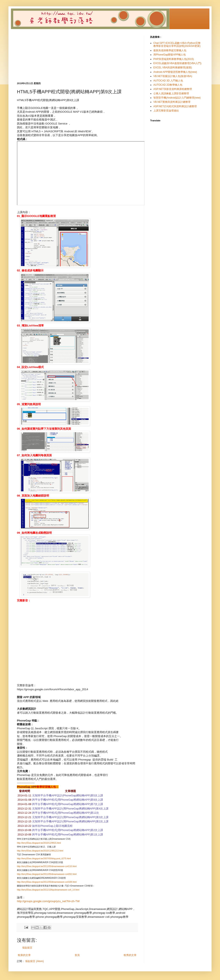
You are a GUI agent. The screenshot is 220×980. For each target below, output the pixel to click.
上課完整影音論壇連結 (166, 111)
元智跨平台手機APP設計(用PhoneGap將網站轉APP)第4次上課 (70, 809)
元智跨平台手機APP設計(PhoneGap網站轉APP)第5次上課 (68, 795)
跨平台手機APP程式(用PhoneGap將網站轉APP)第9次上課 (68, 800)
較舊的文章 (130, 955)
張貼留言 (27, 948)
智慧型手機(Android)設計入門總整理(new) (177, 98)
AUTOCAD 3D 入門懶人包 (168, 81)
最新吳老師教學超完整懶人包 (170, 50)
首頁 (77, 955)
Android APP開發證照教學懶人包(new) (175, 72)
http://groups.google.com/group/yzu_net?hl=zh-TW (48, 901)
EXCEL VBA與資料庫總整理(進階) (173, 68)
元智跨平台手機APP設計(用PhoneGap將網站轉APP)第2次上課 (70, 821)
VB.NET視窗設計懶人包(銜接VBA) (173, 76)
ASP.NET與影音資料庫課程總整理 (173, 89)
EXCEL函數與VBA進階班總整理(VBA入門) (177, 63)
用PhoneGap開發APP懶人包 (170, 55)
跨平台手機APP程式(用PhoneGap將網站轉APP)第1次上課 (68, 834)
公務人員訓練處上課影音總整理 (171, 93)
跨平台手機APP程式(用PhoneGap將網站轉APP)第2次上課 (68, 830)
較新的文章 (24, 955)
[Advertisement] (77, 59)
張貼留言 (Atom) (34, 961)
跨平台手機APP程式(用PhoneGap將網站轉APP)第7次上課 (68, 804)
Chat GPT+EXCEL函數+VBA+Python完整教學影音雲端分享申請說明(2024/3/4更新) (177, 45)
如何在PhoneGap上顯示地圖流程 (52, 826)
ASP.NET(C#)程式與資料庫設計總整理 (175, 106)
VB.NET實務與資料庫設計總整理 (172, 102)
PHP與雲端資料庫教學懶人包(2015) (174, 59)
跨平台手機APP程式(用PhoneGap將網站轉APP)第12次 (66, 813)
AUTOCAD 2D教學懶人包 (168, 85)
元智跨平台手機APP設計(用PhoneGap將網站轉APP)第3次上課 (70, 817)
